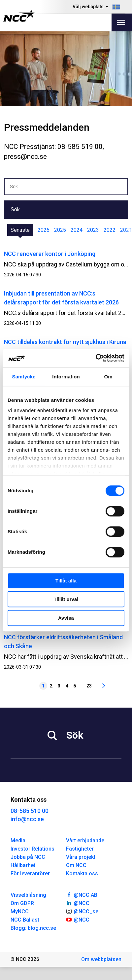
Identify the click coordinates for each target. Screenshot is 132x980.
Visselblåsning (28, 895)
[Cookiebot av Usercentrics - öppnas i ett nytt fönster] (96, 358)
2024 (77, 230)
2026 (44, 230)
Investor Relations (33, 849)
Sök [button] (15, 210)
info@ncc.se (27, 819)
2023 (93, 230)
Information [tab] (66, 377)
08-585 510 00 (30, 811)
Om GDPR (22, 903)
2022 (110, 230)
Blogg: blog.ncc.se (33, 928)
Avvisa (66, 618)
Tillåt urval (66, 599)
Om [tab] (108, 377)
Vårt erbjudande (85, 840)
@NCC (78, 903)
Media (18, 840)
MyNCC (20, 911)
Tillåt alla (66, 581)
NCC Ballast (25, 920)
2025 (60, 230)
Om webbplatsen (101, 959)
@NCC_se (82, 911)
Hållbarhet (23, 865)
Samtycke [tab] (24, 377)
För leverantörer (30, 874)
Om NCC (76, 865)
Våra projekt (81, 857)
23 (89, 686)
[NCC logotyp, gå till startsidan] (19, 16)
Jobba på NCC (28, 857)
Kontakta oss (82, 874)
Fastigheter (80, 849)
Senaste (20, 230)
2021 (126, 230)
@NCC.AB (82, 894)
